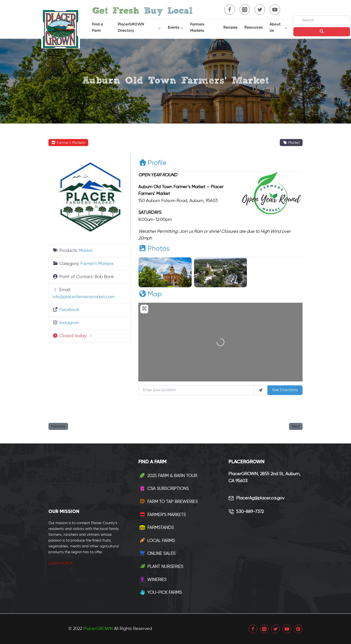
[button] (90, 336)
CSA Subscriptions (164, 489)
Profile (152, 163)
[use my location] (261, 390)
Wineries (153, 580)
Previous (58, 426)
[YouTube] (275, 10)
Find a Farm (97, 28)
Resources (253, 28)
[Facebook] (230, 10)
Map (150, 294)
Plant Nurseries (161, 567)
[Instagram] (245, 10)
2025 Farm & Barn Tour (168, 476)
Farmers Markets (197, 28)
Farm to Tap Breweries (168, 502)
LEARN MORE (61, 563)
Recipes (230, 28)
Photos (154, 249)
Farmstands (156, 528)
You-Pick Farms (160, 593)
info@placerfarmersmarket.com (84, 297)
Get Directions (285, 390)
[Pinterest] (298, 629)
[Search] (322, 20)
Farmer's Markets (68, 143)
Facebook (69, 310)
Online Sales (157, 554)
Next (296, 426)
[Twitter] (260, 10)
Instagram (69, 323)
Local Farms (157, 541)
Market (291, 143)
